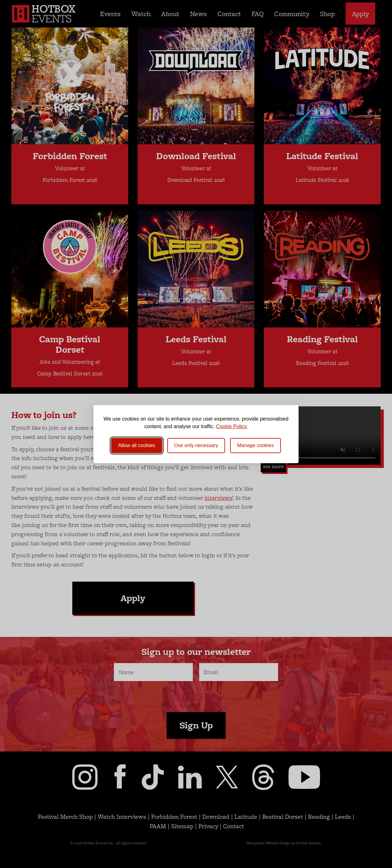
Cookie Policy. (232, 426)
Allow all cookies (137, 445)
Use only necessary (196, 445)
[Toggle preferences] (255, 446)
